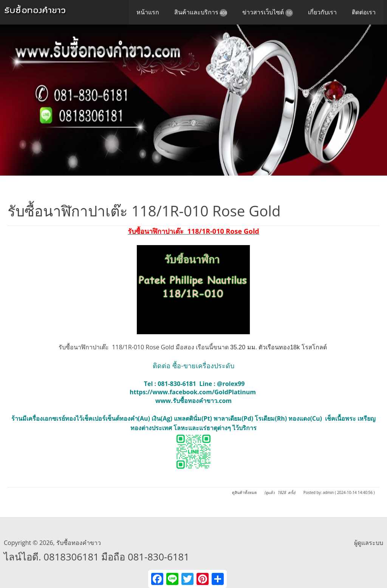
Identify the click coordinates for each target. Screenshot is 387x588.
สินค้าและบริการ (201, 12)
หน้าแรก (148, 12)
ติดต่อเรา (364, 12)
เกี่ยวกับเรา (322, 12)
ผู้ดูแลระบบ (369, 543)
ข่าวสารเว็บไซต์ (268, 12)
